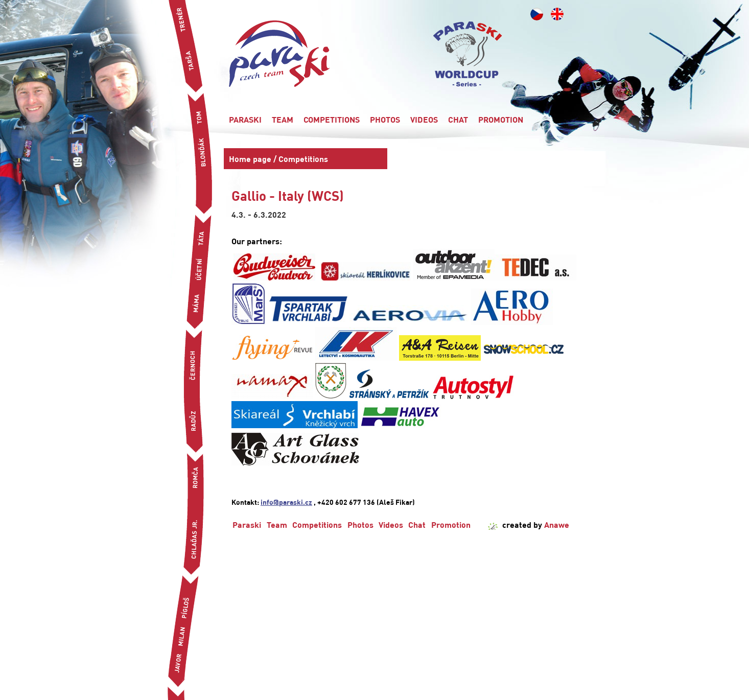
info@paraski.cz (286, 502)
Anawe (557, 524)
